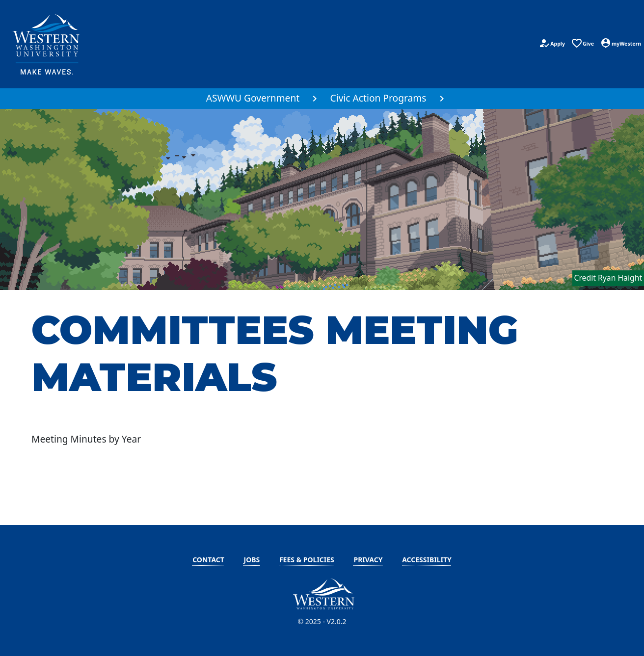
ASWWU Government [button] (253, 98)
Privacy (368, 560)
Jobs (252, 560)
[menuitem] (258, 99)
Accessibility (427, 560)
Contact (208, 560)
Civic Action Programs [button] (378, 98)
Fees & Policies (307, 560)
